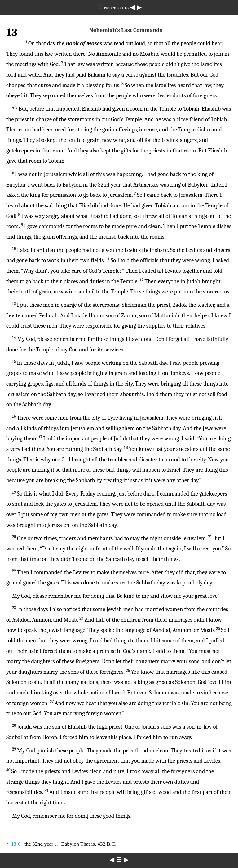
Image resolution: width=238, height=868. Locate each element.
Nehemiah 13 (117, 8)
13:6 (16, 844)
